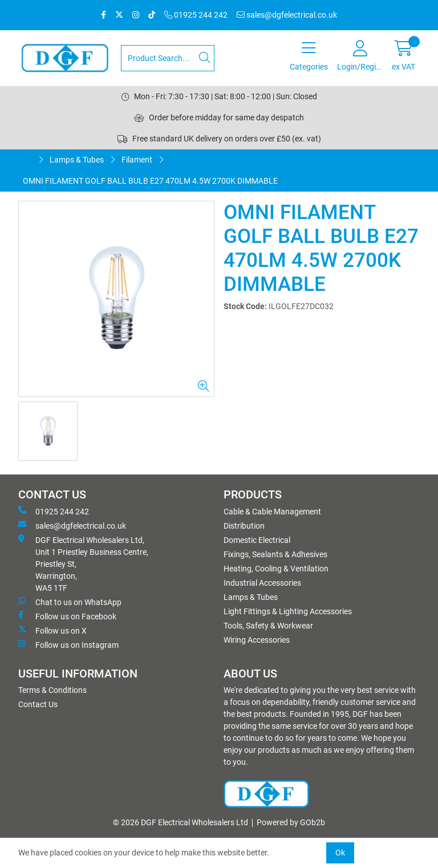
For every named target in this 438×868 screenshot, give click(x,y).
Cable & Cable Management (272, 512)
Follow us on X (52, 630)
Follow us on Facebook (67, 616)
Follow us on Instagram (68, 644)
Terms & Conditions (52, 690)
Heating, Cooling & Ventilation (276, 569)
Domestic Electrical (257, 540)
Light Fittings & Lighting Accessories (288, 611)
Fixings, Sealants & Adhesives (275, 554)
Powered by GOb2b (291, 822)
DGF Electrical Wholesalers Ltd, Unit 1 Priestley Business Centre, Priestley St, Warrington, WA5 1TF (83, 563)
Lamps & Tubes (77, 160)
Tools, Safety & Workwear (268, 626)
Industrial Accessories (262, 583)
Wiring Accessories (257, 640)
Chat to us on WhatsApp (70, 602)
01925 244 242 (196, 15)
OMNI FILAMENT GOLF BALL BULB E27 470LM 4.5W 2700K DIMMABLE (150, 181)
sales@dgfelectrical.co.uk (287, 15)
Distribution (244, 526)
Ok (340, 853)
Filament (137, 160)
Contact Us (38, 704)
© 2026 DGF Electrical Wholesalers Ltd (181, 822)
